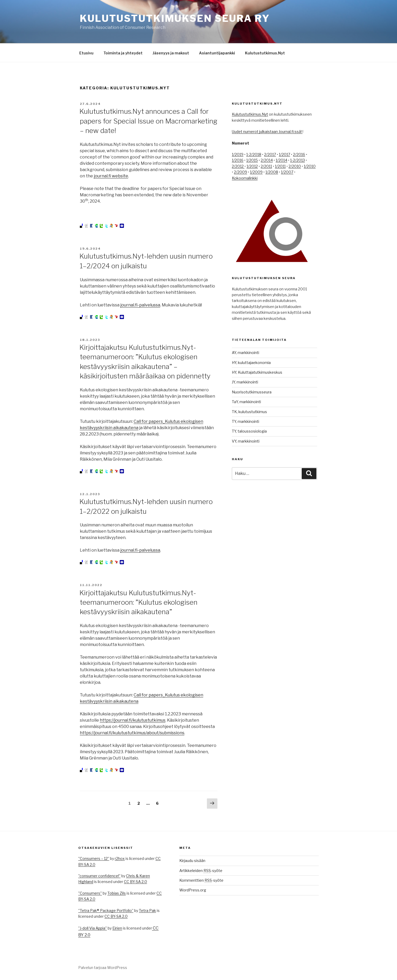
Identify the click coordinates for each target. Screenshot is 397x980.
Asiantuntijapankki (217, 53)
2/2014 (267, 160)
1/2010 (310, 166)
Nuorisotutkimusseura (252, 392)
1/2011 (280, 166)
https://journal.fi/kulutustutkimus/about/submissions (132, 733)
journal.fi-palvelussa (140, 305)
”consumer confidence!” (99, 876)
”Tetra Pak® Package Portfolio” (106, 910)
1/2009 (256, 172)
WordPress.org (193, 890)
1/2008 (272, 172)
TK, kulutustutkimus (249, 412)
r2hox (120, 858)
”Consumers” (90, 893)
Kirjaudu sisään (192, 861)
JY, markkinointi (245, 382)
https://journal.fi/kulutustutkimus (133, 720)
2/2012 (238, 166)
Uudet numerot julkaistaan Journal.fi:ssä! (267, 132)
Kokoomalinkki (245, 178)
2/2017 (270, 154)
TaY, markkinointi (246, 402)
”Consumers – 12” (94, 858)
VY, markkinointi (246, 441)
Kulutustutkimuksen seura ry (175, 18)
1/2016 (238, 160)
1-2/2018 (254, 154)
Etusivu (86, 53)
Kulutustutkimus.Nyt (265, 53)
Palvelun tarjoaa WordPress (103, 968)
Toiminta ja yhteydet (123, 53)
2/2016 (299, 154)
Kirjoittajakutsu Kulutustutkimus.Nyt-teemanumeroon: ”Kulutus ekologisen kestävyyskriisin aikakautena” (138, 602)
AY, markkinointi (245, 353)
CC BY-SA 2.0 (135, 882)
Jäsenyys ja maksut (171, 53)
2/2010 (295, 166)
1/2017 (284, 154)
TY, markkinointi (245, 421)
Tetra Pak (147, 910)
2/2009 (241, 172)
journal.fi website (111, 176)
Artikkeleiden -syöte (201, 871)
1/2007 (287, 172)
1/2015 (252, 160)
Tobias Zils (117, 893)
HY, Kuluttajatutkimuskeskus (257, 372)
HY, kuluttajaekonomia (251, 363)
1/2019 (238, 154)
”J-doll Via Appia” (93, 928)
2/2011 (266, 166)
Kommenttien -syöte (201, 880)
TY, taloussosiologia (249, 431)
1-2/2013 (297, 160)
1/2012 (252, 166)
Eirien (117, 928)
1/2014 (281, 160)
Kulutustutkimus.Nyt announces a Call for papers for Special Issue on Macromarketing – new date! (148, 121)
